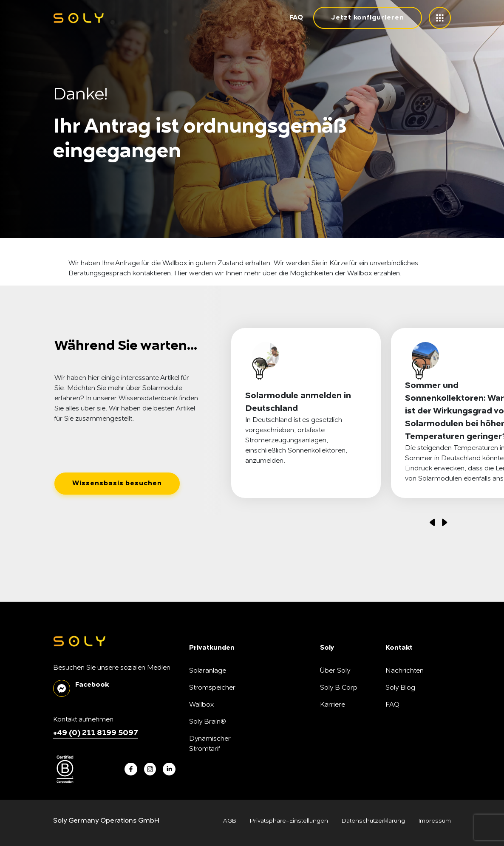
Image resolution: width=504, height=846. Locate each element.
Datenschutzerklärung (373, 821)
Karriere (333, 705)
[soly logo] (79, 18)
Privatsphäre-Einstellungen (289, 821)
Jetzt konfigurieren (368, 18)
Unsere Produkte (346, 722)
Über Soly (335, 671)
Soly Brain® (208, 722)
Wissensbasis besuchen (117, 484)
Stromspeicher (212, 688)
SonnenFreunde (345, 739)
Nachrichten (405, 671)
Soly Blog (400, 688)
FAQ (296, 18)
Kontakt (397, 722)
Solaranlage (208, 671)
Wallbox (201, 705)
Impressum (435, 821)
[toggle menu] (440, 18)
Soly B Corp (339, 688)
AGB (230, 821)
